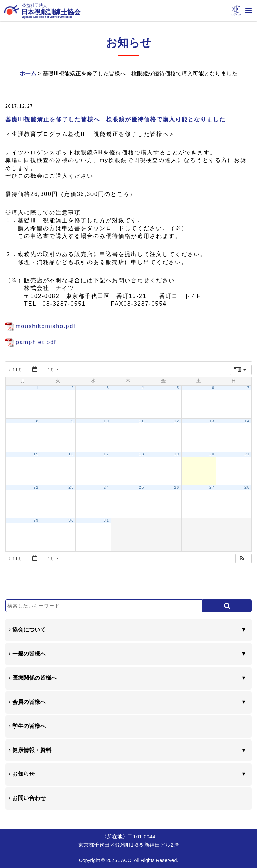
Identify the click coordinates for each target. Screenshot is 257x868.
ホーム (28, 74)
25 (142, 487)
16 (71, 454)
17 (107, 454)
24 (107, 487)
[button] (243, 559)
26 (177, 487)
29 (36, 520)
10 (107, 421)
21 (247, 454)
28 (247, 487)
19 (177, 454)
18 (142, 454)
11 (142, 421)
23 (71, 487)
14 (247, 421)
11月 (17, 370)
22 (36, 487)
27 (212, 487)
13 (212, 421)
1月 (54, 370)
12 (177, 421)
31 (107, 520)
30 (71, 520)
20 (212, 454)
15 (36, 454)
